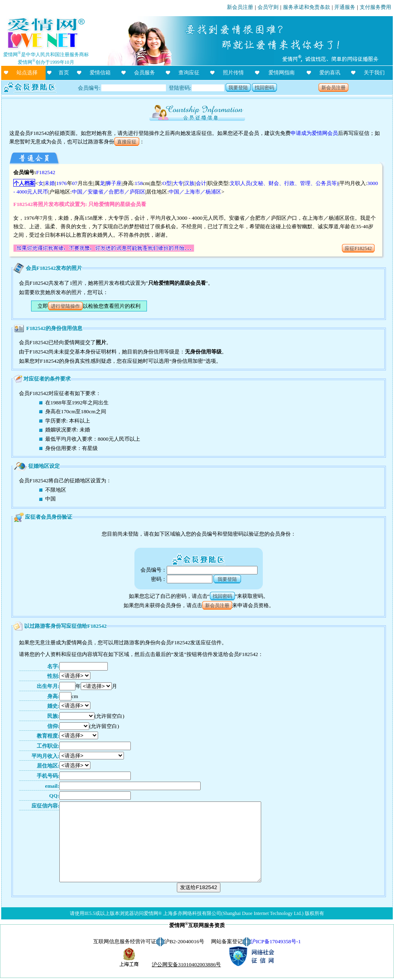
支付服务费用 (375, 7)
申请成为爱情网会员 (314, 133)
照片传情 (233, 73)
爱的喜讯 (330, 73)
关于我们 (374, 73)
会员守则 (268, 7)
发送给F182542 (199, 887)
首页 (64, 73)
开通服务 (345, 7)
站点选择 (27, 73)
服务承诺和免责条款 (307, 7)
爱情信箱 (100, 73)
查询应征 (189, 73)
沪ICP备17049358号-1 (276, 941)
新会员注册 (240, 7)
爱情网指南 (282, 73)
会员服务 (145, 73)
